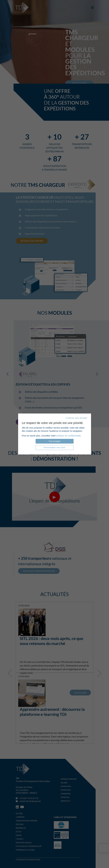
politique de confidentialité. (69, 436)
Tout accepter (54, 441)
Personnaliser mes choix (55, 447)
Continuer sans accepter (77, 418)
